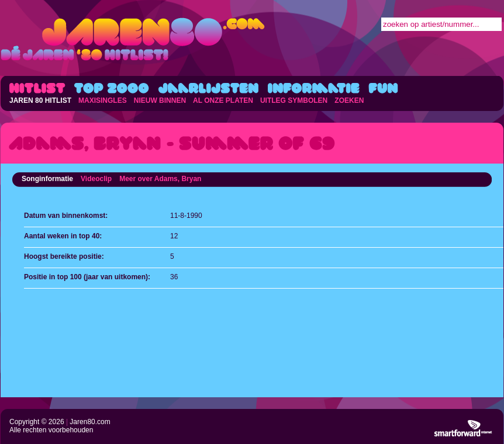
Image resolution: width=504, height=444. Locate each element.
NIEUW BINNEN (160, 100)
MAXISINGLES (103, 100)
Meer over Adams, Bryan (160, 179)
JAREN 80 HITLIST (40, 100)
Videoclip (96, 179)
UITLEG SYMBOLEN (294, 100)
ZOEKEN (349, 100)
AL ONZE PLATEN (223, 100)
